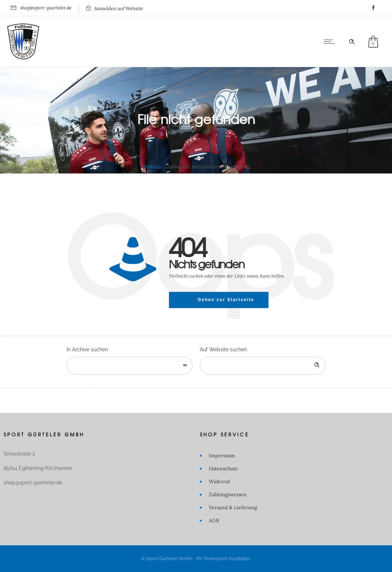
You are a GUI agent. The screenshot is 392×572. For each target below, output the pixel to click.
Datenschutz (223, 468)
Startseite (152, 167)
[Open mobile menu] (331, 41)
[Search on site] (263, 366)
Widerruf (219, 481)
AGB (214, 520)
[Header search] (352, 42)
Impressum (222, 456)
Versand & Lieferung (233, 507)
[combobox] (130, 366)
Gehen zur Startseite (226, 300)
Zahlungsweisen (228, 494)
